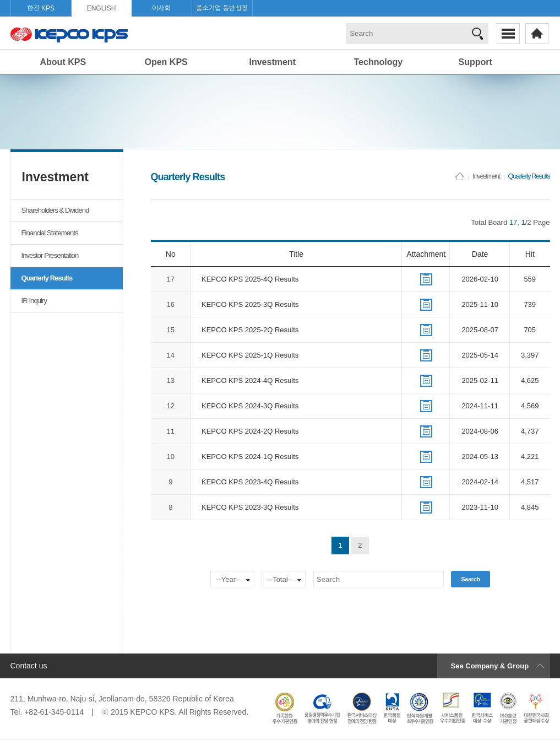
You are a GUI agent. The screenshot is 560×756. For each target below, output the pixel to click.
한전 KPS (41, 8)
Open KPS (166, 62)
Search (471, 579)
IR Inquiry (34, 301)
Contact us (29, 666)
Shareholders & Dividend (55, 210)
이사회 (161, 8)
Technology (379, 62)
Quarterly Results (47, 278)
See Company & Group (490, 666)
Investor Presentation (50, 255)
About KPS (63, 62)
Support (475, 62)
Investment (273, 62)
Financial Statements (50, 233)
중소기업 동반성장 (222, 8)
